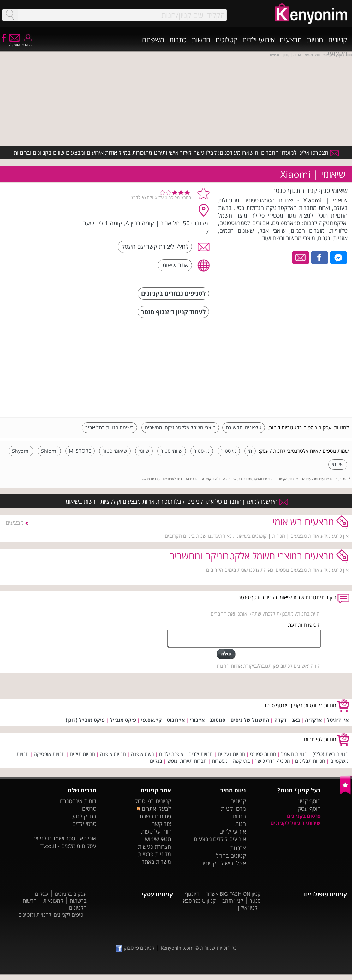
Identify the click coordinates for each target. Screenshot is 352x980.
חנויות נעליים (231, 754)
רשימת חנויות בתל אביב (109, 427)
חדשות (201, 39)
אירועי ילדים (259, 39)
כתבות (178, 39)
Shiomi (49, 451)
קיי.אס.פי (151, 720)
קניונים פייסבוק (135, 948)
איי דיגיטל (338, 720)
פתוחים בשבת (155, 816)
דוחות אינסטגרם (78, 801)
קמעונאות (53, 901)
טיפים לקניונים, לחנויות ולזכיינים (51, 915)
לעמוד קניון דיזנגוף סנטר (173, 312)
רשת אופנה (143, 754)
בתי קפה (241, 761)
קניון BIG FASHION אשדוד (233, 894)
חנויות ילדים (201, 754)
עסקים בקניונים (71, 894)
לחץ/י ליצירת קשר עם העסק (155, 246)
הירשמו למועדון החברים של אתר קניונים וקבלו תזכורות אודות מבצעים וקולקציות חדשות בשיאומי (176, 501)
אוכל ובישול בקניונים (223, 863)
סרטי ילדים (84, 824)
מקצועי (337, 53)
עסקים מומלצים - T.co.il (68, 846)
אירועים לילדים (230, 839)
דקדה (280, 720)
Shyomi (21, 451)
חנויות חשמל (294, 754)
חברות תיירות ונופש (187, 761)
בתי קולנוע (84, 816)
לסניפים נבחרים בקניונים (173, 293)
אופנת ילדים (171, 754)
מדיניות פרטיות (155, 854)
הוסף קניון (310, 801)
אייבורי (197, 720)
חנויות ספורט (263, 754)
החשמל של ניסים (250, 720)
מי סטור (229, 451)
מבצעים (291, 39)
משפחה (153, 39)
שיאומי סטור (115, 451)
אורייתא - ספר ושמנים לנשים (64, 838)
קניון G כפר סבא (199, 901)
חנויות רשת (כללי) (331, 754)
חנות (241, 824)
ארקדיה (313, 720)
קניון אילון (248, 908)
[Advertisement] (301, 368)
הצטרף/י (14, 42)
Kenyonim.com (177, 948)
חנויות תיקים (82, 754)
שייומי (338, 464)
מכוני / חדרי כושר (273, 761)
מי (250, 451)
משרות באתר (156, 862)
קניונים (338, 39)
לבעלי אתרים (154, 809)
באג (296, 720)
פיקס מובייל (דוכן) (85, 720)
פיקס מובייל (123, 720)
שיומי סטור (172, 451)
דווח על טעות (156, 831)
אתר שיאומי (175, 265)
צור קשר (162, 824)
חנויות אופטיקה (49, 754)
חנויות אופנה (113, 754)
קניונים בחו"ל (231, 856)
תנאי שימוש (158, 839)
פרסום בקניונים (304, 816)
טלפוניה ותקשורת (244, 427)
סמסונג (218, 720)
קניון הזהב (233, 901)
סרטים (89, 809)
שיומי (144, 451)
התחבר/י (28, 42)
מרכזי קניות (233, 809)
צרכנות (238, 848)
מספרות (220, 761)
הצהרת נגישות (155, 846)
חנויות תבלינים (310, 761)
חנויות (315, 39)
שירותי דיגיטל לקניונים (296, 823)
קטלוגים (227, 39)
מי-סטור (202, 451)
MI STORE (80, 451)
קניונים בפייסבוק (153, 801)
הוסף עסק (309, 809)
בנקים (156, 761)
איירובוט (176, 720)
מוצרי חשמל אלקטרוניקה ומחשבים (180, 427)
